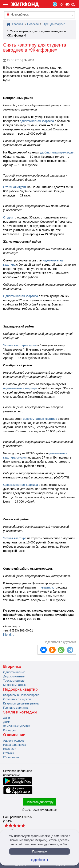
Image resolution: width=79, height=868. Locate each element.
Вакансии (10, 749)
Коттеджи (10, 730)
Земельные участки (17, 726)
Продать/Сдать (55, 4)
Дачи (7, 718)
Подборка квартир (20, 689)
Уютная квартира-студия (20, 345)
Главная (15, 24)
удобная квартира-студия (57, 152)
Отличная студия (15, 187)
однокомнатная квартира (37, 121)
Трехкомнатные (14, 681)
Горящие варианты (16, 708)
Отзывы (9, 753)
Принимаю (39, 851)
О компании (14, 735)
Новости (33, 24)
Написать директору (40, 802)
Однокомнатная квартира (21, 296)
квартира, (47, 587)
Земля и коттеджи (20, 712)
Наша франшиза (15, 745)
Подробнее (40, 860)
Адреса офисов (14, 741)
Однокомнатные (14, 672)
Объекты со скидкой (17, 699)
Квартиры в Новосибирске (21, 695)
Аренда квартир (54, 24)
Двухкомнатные (14, 676)
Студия (8, 217)
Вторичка (12, 667)
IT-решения (11, 757)
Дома (7, 722)
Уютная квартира (15, 538)
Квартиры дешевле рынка (21, 703)
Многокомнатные (15, 685)
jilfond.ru (9, 635)
